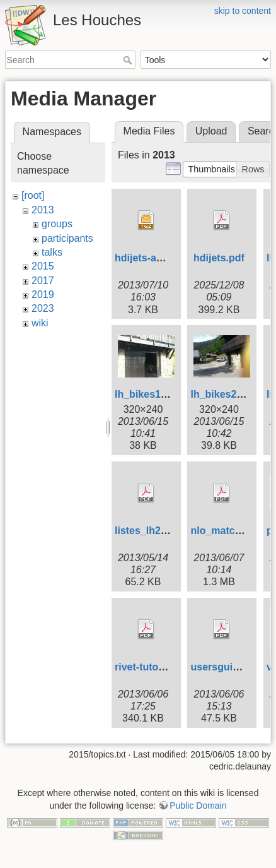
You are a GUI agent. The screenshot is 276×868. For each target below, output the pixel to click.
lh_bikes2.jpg (222, 394)
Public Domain (198, 806)
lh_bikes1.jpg (147, 394)
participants (67, 238)
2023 (43, 308)
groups (57, 224)
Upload (211, 131)
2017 (43, 281)
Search (129, 60)
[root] (33, 195)
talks (52, 252)
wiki (40, 323)
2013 (43, 210)
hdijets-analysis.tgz (161, 258)
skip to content (243, 11)
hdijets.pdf (219, 258)
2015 (43, 266)
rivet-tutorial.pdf (153, 667)
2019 (43, 294)
